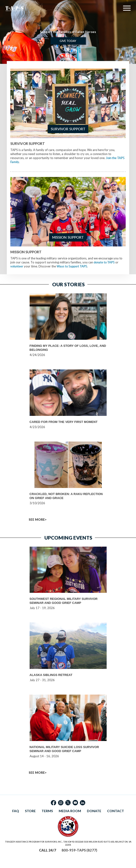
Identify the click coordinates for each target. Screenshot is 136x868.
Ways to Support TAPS (72, 266)
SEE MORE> (38, 520)
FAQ (16, 811)
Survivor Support (68, 129)
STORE (30, 811)
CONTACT (116, 811)
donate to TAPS (104, 262)
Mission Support (68, 237)
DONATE (94, 811)
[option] (68, 32)
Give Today (68, 41)
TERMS (47, 811)
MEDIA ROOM (70, 811)
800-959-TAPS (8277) (79, 850)
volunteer (17, 266)
